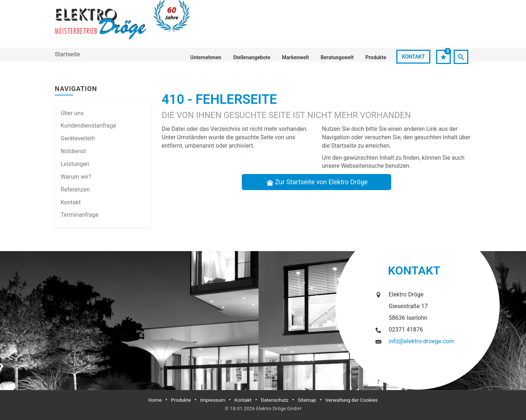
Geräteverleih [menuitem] (78, 138)
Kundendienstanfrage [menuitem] (88, 126)
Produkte (376, 57)
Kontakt (413, 57)
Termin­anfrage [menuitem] (80, 215)
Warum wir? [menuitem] (76, 177)
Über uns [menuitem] (72, 113)
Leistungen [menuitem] (75, 164)
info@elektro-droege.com (422, 341)
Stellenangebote (252, 57)
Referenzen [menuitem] (75, 190)
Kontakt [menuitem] (71, 202)
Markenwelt (296, 57)
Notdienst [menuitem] (73, 151)
